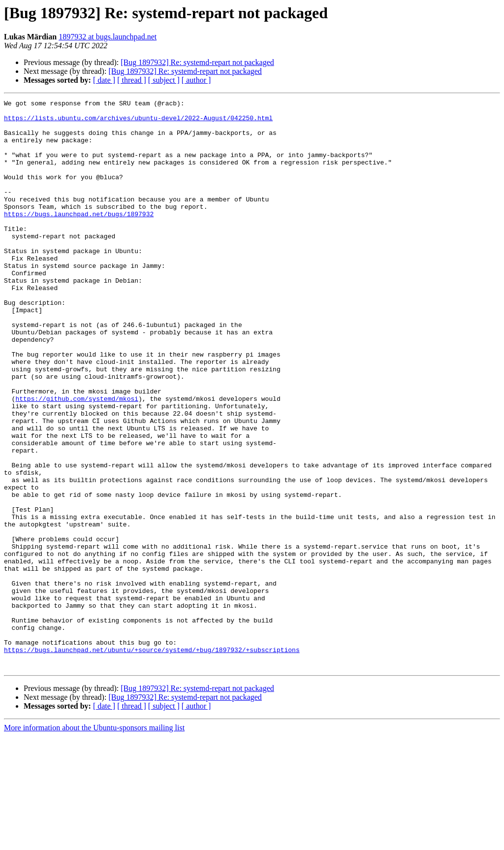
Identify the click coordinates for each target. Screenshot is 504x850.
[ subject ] (164, 80)
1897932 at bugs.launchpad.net (108, 37)
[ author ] (196, 80)
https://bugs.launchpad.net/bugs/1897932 (79, 237)
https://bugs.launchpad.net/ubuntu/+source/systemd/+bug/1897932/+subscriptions (152, 760)
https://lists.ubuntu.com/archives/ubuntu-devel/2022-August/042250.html (138, 122)
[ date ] (104, 80)
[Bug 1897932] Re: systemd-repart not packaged (197, 62)
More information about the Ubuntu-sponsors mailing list (94, 841)
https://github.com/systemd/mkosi (77, 459)
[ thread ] (132, 80)
